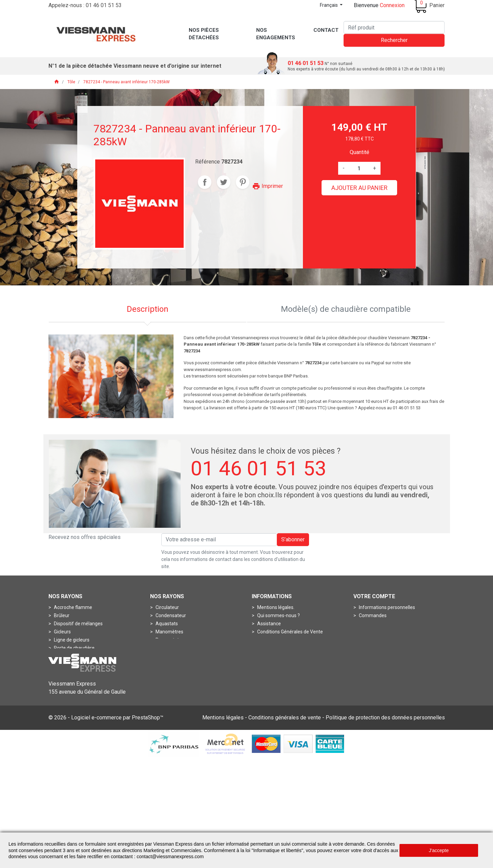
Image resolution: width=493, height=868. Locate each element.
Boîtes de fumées (174, 697)
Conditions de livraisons (282, 640)
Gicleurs (62, 632)
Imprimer (268, 186)
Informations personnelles (386, 607)
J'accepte (439, 850)
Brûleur (61, 615)
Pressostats (168, 640)
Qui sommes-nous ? (278, 615)
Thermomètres (171, 656)
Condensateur (170, 615)
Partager (205, 182)
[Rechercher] (394, 27)
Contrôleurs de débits (178, 705)
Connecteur (66, 680)
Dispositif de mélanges (78, 624)
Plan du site (269, 664)
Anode (162, 680)
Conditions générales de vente (285, 828)
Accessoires (168, 672)
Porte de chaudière (74, 648)
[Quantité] (359, 168)
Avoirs (365, 624)
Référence (208, 162)
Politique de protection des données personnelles (385, 828)
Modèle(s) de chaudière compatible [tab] (346, 309)
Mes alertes (371, 648)
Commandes (372, 615)
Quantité (360, 152)
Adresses (368, 632)
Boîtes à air (167, 689)
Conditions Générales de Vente (290, 632)
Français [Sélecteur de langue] (329, 5)
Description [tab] (148, 309)
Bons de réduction (378, 640)
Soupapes (64, 697)
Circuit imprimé (70, 672)
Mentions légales (223, 828)
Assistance (269, 624)
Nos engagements (276, 648)
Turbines (63, 705)
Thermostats (169, 664)
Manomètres (169, 632)
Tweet (224, 182)
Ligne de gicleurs (71, 640)
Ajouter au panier (360, 188)
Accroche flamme (73, 607)
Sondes (163, 648)
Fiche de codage (71, 689)
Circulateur (167, 607)
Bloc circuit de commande (81, 664)
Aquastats (166, 624)
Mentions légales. (275, 607)
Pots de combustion (75, 656)
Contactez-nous (274, 656)
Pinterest (243, 182)
